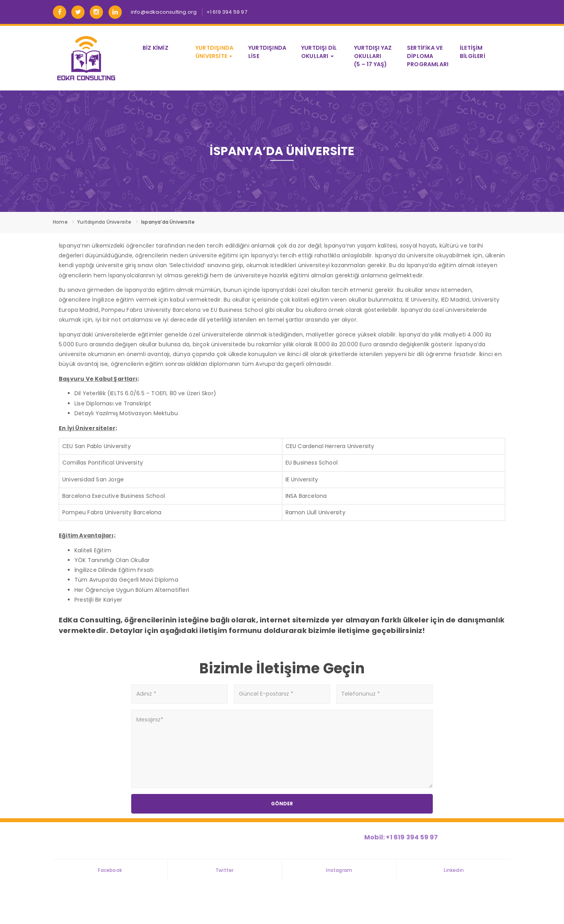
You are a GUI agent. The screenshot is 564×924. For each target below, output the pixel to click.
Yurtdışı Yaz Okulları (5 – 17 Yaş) (373, 56)
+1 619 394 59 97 (227, 12)
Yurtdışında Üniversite (214, 52)
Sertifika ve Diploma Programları (428, 56)
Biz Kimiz (155, 48)
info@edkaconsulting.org (164, 12)
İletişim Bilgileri (473, 52)
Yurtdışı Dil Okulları (319, 52)
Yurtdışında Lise (267, 52)
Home (60, 222)
